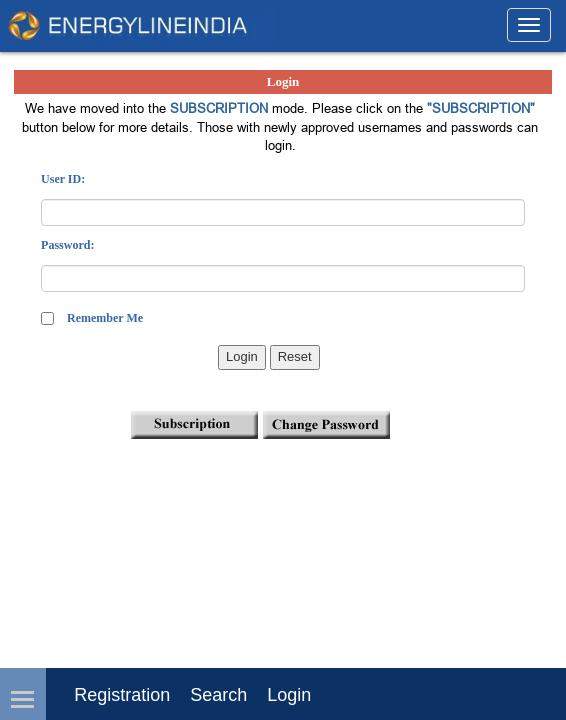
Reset (295, 356)
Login (242, 356)
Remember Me (105, 318)
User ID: (63, 179)
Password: (67, 245)
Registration (122, 695)
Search (218, 695)
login (289, 695)
